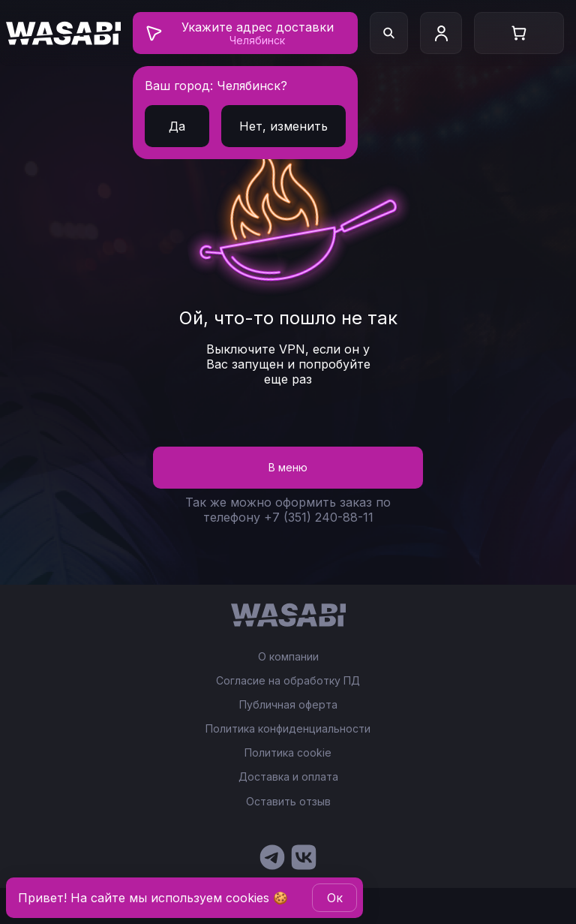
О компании (288, 657)
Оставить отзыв (288, 801)
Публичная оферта (288, 705)
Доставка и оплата (288, 777)
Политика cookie (288, 753)
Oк (335, 898)
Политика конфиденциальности (288, 729)
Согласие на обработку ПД (288, 681)
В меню (288, 467)
